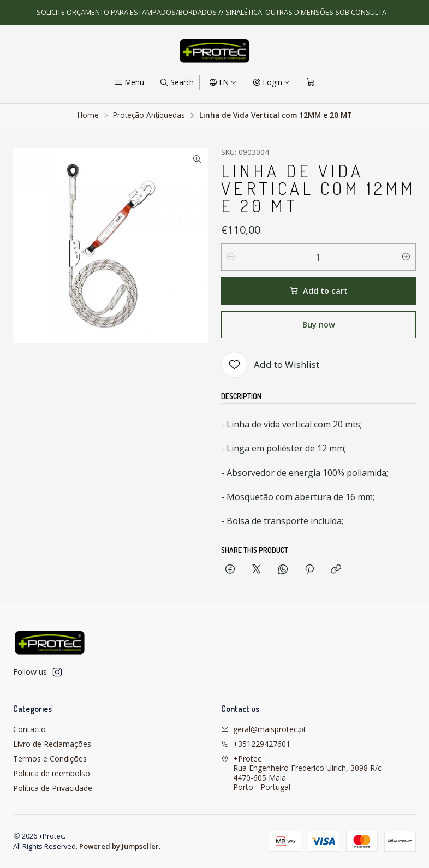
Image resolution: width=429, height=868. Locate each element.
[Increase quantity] (406, 257)
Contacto (29, 729)
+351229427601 (256, 744)
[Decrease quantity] (231, 257)
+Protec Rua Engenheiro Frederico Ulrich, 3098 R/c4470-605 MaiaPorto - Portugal (301, 773)
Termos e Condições (50, 759)
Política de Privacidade (53, 788)
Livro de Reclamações (52, 744)
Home (88, 115)
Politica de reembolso (52, 773)
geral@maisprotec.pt (264, 729)
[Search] (176, 82)
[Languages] (223, 82)
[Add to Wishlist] (270, 365)
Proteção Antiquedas (149, 115)
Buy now (319, 325)
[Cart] (311, 82)
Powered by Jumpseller (119, 846)
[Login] (272, 82)
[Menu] (129, 82)
